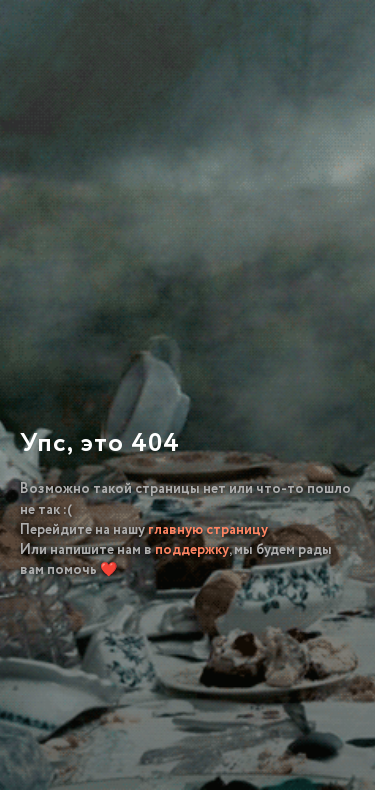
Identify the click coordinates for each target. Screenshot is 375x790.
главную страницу (208, 530)
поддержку (192, 550)
